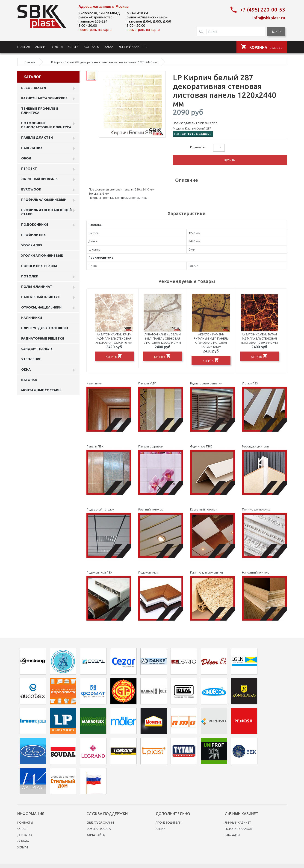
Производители (168, 822)
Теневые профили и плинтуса (40, 111)
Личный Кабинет (238, 822)
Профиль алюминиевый (44, 200)
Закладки (232, 835)
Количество (198, 147)
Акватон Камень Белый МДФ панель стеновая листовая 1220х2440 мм (162, 338)
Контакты (25, 822)
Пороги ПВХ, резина (39, 266)
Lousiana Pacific (207, 123)
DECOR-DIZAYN (34, 88)
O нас (22, 829)
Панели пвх (32, 148)
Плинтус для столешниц (45, 328)
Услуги (23, 847)
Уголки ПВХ (32, 245)
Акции (161, 829)
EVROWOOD (31, 189)
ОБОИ (26, 158)
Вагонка (29, 380)
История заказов (238, 829)
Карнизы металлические (44, 98)
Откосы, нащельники (41, 307)
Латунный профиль (39, 179)
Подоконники (35, 225)
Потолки (30, 276)
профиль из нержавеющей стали (46, 212)
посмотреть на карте (95, 30)
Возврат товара (99, 829)
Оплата (23, 841)
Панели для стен (37, 138)
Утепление (31, 359)
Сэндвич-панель (37, 349)
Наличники (32, 318)
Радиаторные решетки (43, 338)
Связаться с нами (100, 822)
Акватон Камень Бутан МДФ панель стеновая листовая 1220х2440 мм (259, 338)
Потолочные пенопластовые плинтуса (46, 125)
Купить (230, 160)
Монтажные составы (41, 390)
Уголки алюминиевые (42, 256)
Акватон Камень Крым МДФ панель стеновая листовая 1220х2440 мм (114, 338)
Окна (26, 369)
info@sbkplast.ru (269, 18)
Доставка (25, 835)
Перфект (29, 169)
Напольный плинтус (40, 297)
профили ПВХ (33, 235)
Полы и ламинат (37, 287)
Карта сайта (96, 835)
